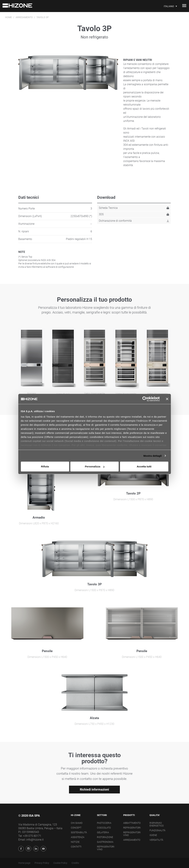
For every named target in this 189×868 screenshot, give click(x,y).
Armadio (39, 517)
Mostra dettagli (153, 456)
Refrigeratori (132, 828)
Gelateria (103, 832)
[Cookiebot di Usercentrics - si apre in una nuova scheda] (145, 399)
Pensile (47, 651)
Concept (76, 828)
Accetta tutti (144, 466)
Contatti (76, 847)
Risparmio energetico (157, 824)
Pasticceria (104, 823)
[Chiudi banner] (167, 399)
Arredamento (24, 17)
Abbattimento (132, 823)
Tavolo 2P (133, 493)
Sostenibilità (79, 832)
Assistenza (78, 837)
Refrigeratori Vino (106, 848)
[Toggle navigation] (184, 6)
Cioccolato (104, 828)
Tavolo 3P (94, 584)
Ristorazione (105, 837)
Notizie (75, 842)
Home (8, 17)
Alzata (94, 718)
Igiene (153, 835)
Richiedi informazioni (94, 789)
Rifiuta (45, 466)
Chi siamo (77, 823)
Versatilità (156, 840)
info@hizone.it (35, 840)
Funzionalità (157, 830)
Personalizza (95, 466)
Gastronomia (105, 842)
